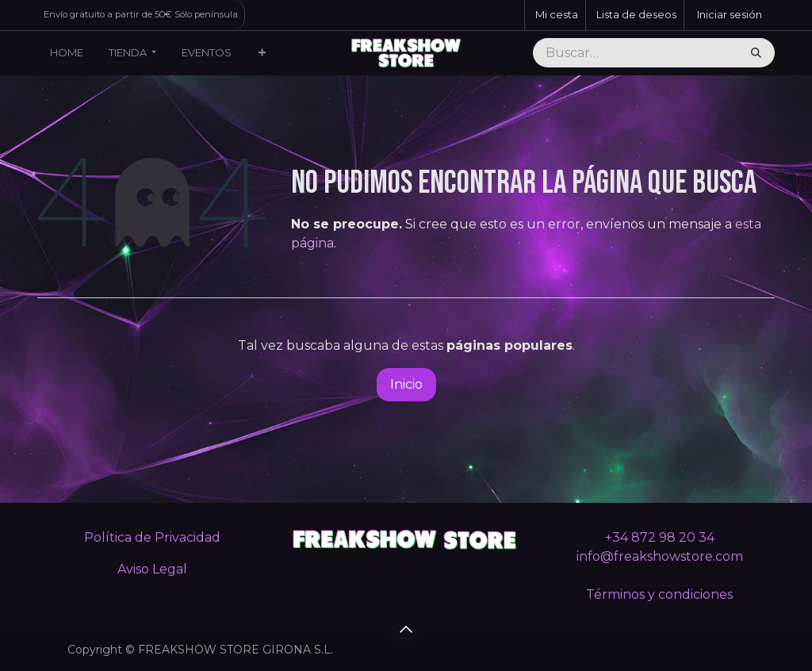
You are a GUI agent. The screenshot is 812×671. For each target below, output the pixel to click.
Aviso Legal (152, 569)
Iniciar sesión (730, 14)
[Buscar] (756, 53)
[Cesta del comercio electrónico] (555, 15)
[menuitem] (67, 53)
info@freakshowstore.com (660, 556)
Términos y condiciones (659, 594)
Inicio (406, 384)
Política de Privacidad (152, 537)
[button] (406, 629)
